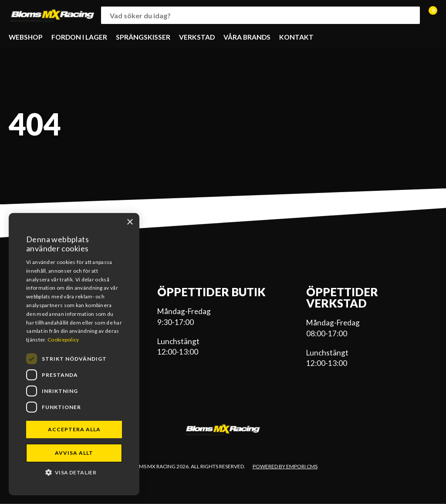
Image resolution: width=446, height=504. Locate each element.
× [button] (130, 222)
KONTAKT (296, 37)
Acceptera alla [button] (74, 429)
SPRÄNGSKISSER (143, 37)
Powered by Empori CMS (285, 466)
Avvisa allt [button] (74, 453)
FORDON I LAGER (79, 37)
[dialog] (74, 354)
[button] (74, 472)
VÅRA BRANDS (247, 37)
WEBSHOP (26, 37)
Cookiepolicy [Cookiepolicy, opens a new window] (63, 340)
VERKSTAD (197, 37)
